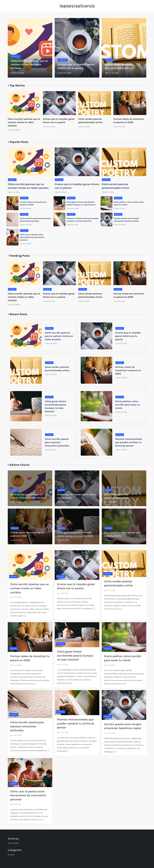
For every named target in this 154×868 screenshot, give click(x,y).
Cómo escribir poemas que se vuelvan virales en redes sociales (29, 65)
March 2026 (13, 843)
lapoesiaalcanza (77, 6)
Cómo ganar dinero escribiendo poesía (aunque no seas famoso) (75, 655)
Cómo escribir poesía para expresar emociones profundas (57, 442)
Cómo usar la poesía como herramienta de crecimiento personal (32, 237)
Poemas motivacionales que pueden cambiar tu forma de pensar (129, 442)
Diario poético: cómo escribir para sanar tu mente (128, 405)
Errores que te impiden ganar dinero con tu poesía (128, 336)
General (16, 56)
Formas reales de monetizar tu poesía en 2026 (128, 370)
